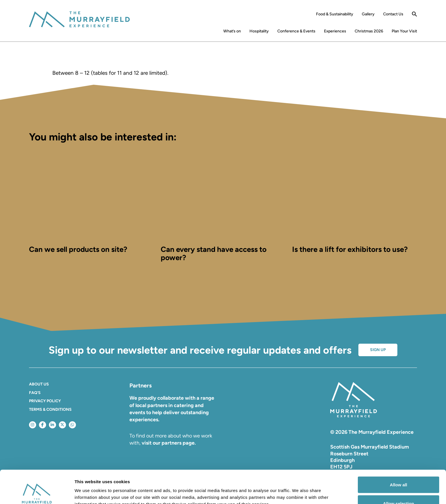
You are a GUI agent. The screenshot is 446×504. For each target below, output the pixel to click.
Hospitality (259, 31)
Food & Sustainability (335, 14)
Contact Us (393, 14)
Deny (399, 489)
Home (212, 32)
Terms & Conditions (50, 409)
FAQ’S (35, 393)
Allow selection (398, 470)
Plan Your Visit (404, 31)
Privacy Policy (45, 401)
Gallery (368, 14)
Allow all (399, 452)
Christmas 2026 (369, 31)
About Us (39, 384)
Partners (141, 385)
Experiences (335, 31)
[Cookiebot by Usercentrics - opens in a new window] (37, 493)
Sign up (378, 350)
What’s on (232, 31)
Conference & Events (296, 31)
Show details (299, 489)
